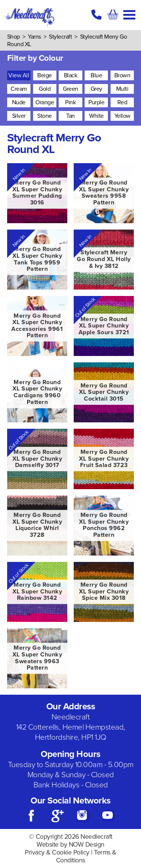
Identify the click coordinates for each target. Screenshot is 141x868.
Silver (19, 116)
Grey (96, 89)
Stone (45, 116)
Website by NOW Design (70, 845)
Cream (19, 89)
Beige (45, 75)
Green (70, 89)
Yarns (34, 37)
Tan (70, 116)
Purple (96, 102)
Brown (122, 75)
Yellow (122, 116)
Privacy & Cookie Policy (57, 852)
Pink (70, 102)
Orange (45, 102)
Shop (14, 37)
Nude (19, 102)
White (96, 116)
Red (122, 102)
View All (19, 75)
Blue (96, 75)
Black (71, 75)
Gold (45, 89)
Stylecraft (60, 37)
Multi (122, 89)
